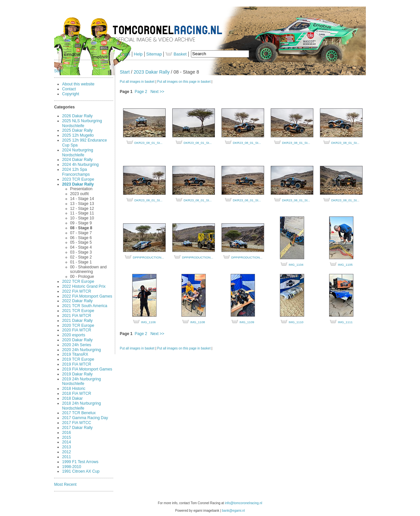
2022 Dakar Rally (77, 301)
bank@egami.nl (234, 511)
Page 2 (141, 92)
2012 (66, 452)
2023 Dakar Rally (78, 184)
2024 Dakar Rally (77, 160)
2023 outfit (80, 194)
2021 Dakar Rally (77, 321)
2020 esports (73, 335)
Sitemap (154, 54)
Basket (176, 54)
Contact (69, 89)
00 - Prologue (82, 277)
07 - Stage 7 (81, 233)
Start (58, 71)
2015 (66, 437)
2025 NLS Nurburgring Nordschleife (82, 123)
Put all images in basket (137, 82)
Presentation (81, 189)
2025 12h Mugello (78, 135)
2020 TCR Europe (78, 325)
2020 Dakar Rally (77, 340)
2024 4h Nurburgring (80, 165)
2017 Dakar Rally (77, 428)
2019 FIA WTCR (76, 364)
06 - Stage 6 (81, 238)
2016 (66, 433)
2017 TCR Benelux (79, 413)
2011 (66, 457)
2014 (66, 442)
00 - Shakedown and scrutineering (88, 269)
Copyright (71, 94)
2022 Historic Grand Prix (84, 286)
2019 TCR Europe (78, 359)
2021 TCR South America (84, 306)
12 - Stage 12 (82, 209)
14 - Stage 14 (82, 199)
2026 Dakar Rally (77, 116)
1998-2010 (72, 467)
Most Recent (65, 484)
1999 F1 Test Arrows (80, 462)
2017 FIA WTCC (76, 423)
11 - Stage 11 (82, 213)
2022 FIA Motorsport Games (87, 296)
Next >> (157, 92)
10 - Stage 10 (82, 218)
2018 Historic (74, 389)
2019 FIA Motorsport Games (87, 369)
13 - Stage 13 (82, 204)
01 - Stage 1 (81, 262)
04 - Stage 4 (81, 247)
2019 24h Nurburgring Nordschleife (81, 381)
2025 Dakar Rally (77, 130)
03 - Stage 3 (81, 252)
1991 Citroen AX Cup (81, 471)
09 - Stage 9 (81, 223)
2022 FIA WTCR (76, 291)
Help (138, 54)
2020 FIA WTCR (76, 330)
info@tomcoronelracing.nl (243, 503)
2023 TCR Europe (78, 179)
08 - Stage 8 (81, 228)
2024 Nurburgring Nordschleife (78, 153)
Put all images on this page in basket (184, 82)
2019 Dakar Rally (77, 374)
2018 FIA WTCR (76, 393)
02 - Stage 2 (81, 257)
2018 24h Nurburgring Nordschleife (81, 406)
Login (125, 54)
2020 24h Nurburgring (81, 350)
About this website (78, 84)
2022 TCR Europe (78, 281)
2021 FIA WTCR (76, 316)
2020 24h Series (76, 345)
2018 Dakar (72, 398)
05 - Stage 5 (81, 242)
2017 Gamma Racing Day (85, 418)
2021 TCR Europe (78, 311)
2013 (66, 447)
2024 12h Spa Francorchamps (76, 172)
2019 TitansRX (75, 354)
